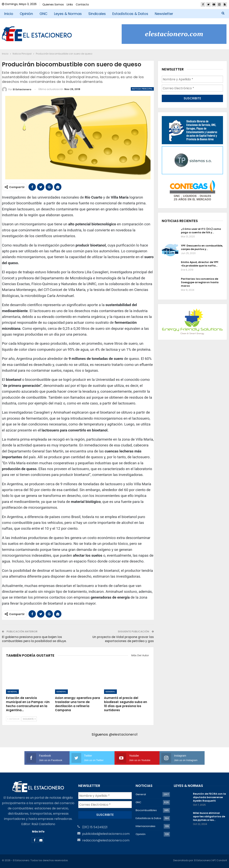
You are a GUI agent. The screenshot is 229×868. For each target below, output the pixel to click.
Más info (38, 832)
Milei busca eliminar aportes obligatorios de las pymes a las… (209, 816)
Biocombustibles (146, 810)
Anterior (13, 719)
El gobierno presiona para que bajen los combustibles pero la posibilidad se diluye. (34, 639)
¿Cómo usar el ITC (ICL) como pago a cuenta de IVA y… (201, 231)
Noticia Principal (142, 89)
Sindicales (97, 14)
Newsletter (164, 14)
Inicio (9, 14)
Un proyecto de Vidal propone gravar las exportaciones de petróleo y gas (123, 639)
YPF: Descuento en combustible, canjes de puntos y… (202, 247)
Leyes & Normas (68, 14)
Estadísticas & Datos (130, 14)
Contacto (82, 4)
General (12, 692)
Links (70, 4)
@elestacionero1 (123, 734)
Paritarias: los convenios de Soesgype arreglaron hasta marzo (200, 282)
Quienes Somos (53, 4)
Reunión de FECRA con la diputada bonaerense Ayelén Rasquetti (209, 797)
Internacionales (145, 826)
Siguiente (29, 719)
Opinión (26, 14)
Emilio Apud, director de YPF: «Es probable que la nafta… (200, 264)
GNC (43, 14)
